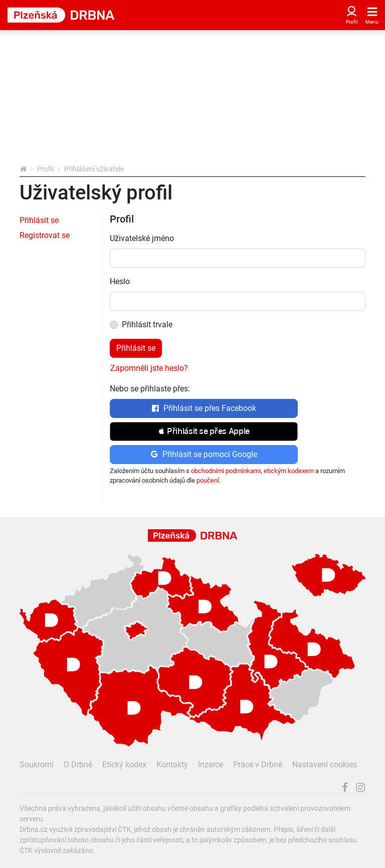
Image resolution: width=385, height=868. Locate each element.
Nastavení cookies (325, 765)
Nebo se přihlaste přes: (150, 389)
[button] (204, 431)
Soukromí (37, 765)
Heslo (120, 281)
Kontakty (172, 765)
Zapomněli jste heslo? (149, 368)
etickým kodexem (289, 471)
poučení (208, 480)
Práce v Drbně (258, 765)
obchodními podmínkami (226, 471)
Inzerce (211, 765)
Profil (45, 169)
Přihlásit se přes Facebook (204, 408)
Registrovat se (45, 235)
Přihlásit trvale (147, 324)
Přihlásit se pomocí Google (204, 454)
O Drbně (78, 765)
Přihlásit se (39, 220)
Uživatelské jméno (142, 238)
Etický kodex (124, 765)
